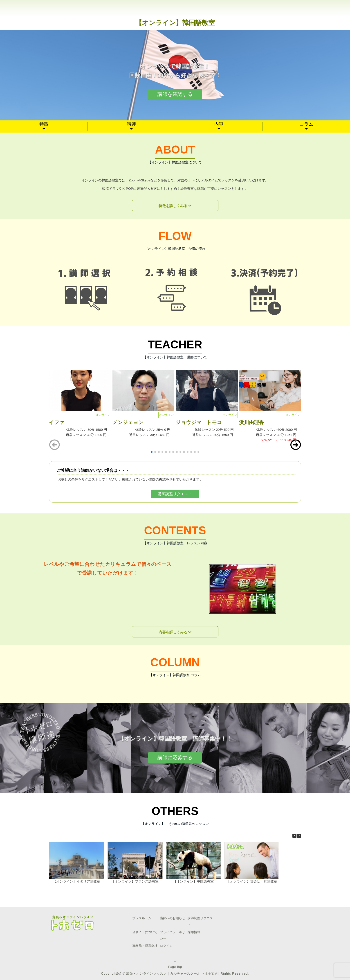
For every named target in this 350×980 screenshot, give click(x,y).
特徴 (44, 124)
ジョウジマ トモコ (199, 422)
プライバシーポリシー (173, 935)
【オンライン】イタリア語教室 (76, 881)
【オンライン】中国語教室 (193, 881)
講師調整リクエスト (175, 494)
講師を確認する (175, 94)
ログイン (166, 946)
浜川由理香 (251, 422)
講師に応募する (175, 758)
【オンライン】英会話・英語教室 (252, 881)
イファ (59, 422)
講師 (131, 124)
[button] (296, 445)
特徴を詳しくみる (173, 206)
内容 (219, 124)
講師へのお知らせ (173, 918)
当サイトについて (145, 932)
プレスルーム (142, 918)
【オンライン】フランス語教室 (135, 881)
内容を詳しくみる (173, 632)
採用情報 (194, 932)
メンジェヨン (128, 422)
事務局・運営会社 (145, 946)
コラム (306, 124)
